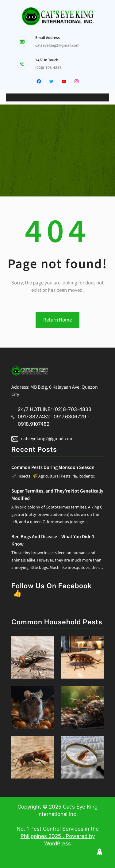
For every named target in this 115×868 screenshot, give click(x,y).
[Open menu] (58, 97)
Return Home (57, 320)
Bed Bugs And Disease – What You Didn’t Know (53, 540)
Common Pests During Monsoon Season (53, 467)
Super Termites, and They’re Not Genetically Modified (57, 495)
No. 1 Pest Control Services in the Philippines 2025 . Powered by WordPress (58, 836)
